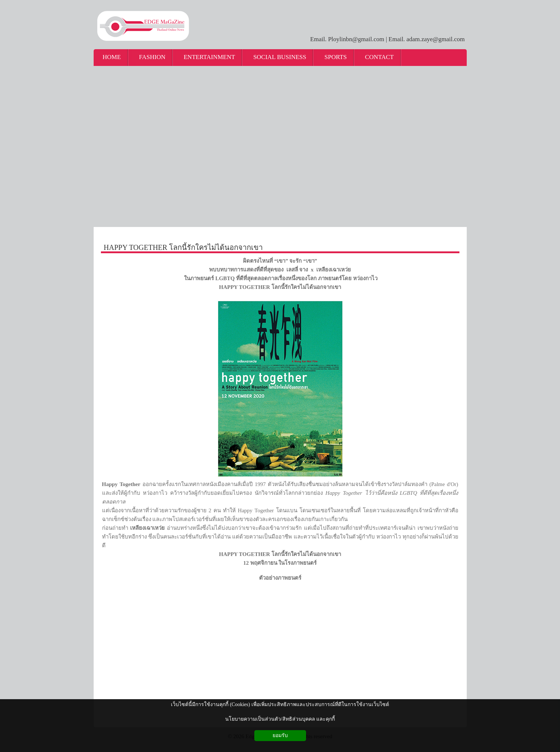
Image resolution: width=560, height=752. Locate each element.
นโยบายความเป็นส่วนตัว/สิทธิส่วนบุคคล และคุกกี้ (280, 719)
